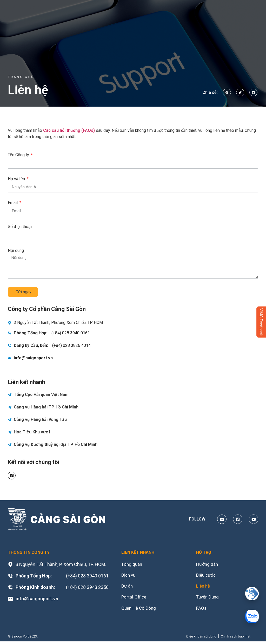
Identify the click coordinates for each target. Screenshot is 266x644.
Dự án (127, 587)
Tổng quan (132, 564)
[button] (227, 92)
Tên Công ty (19, 155)
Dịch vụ (129, 576)
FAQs (201, 610)
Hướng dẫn (208, 564)
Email (13, 203)
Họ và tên (17, 179)
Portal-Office (134, 599)
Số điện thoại (20, 227)
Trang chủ (21, 77)
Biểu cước (207, 576)
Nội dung (16, 251)
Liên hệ (204, 587)
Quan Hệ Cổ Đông (139, 610)
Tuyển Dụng (208, 599)
